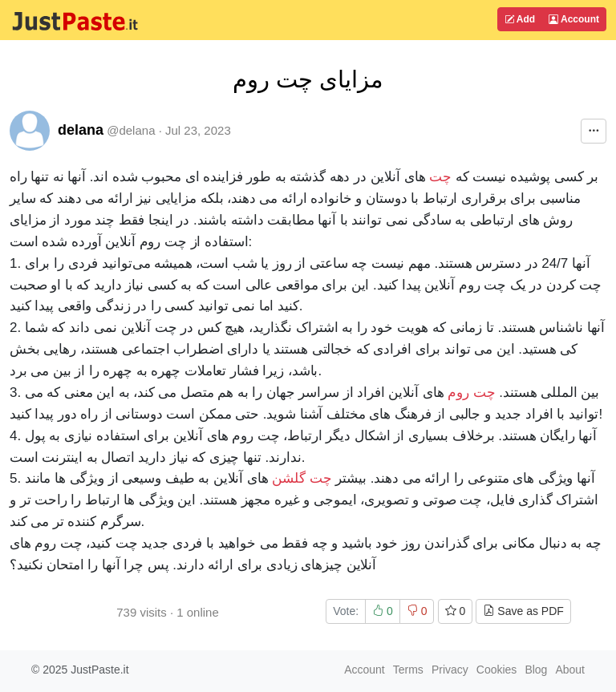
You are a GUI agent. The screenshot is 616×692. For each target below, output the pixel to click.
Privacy (450, 670)
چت (440, 177)
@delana (131, 130)
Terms (408, 670)
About (570, 670)
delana (81, 130)
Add (520, 19)
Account (574, 19)
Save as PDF (523, 611)
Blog (536, 670)
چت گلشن (302, 478)
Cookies (497, 670)
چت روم (471, 393)
